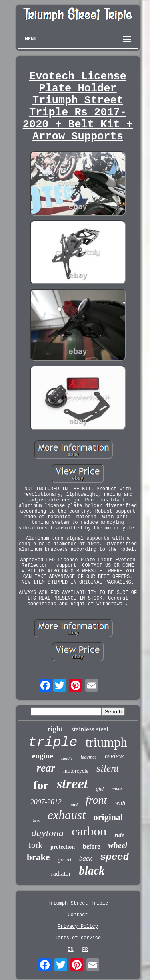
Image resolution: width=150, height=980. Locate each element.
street (72, 784)
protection (63, 847)
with (120, 803)
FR (85, 950)
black (92, 871)
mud (74, 804)
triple (53, 742)
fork (35, 845)
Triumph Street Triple (78, 903)
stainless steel (90, 729)
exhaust (67, 815)
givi (100, 789)
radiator (61, 874)
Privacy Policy (78, 927)
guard (65, 860)
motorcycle (76, 771)
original (108, 817)
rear (46, 768)
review (114, 756)
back (86, 858)
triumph (106, 742)
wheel (118, 845)
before (91, 846)
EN (70, 950)
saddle (67, 758)
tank (36, 820)
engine (43, 756)
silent (108, 768)
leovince (89, 757)
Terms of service (78, 938)
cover (117, 789)
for (41, 785)
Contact (78, 915)
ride (119, 835)
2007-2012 (46, 802)
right (55, 729)
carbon (89, 831)
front (96, 800)
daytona (48, 833)
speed (114, 857)
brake (38, 857)
